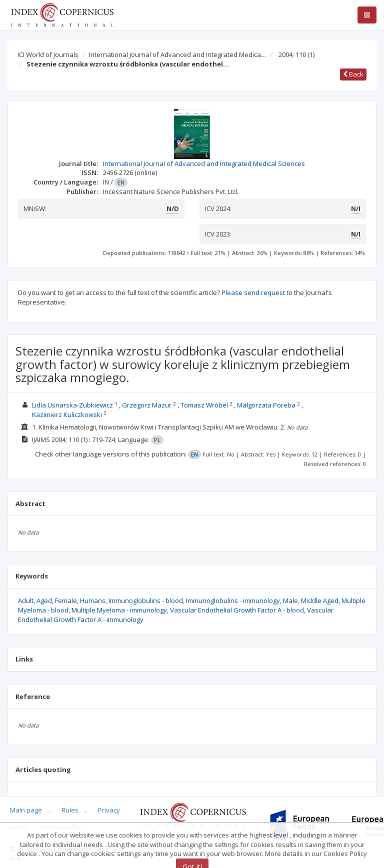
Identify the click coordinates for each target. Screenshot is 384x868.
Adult (26, 600)
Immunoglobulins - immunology (233, 600)
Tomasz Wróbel (204, 405)
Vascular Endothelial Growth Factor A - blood (237, 610)
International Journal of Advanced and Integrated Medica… (178, 54)
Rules (70, 810)
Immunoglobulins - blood (146, 600)
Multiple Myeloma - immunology (119, 610)
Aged (44, 600)
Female (66, 600)
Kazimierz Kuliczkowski (67, 414)
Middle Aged (320, 600)
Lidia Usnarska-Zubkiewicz (72, 405)
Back (353, 74)
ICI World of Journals (48, 54)
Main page (26, 810)
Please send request (253, 292)
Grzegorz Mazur (147, 405)
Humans (93, 600)
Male (290, 600)
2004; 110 (296, 54)
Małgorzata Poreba (266, 405)
